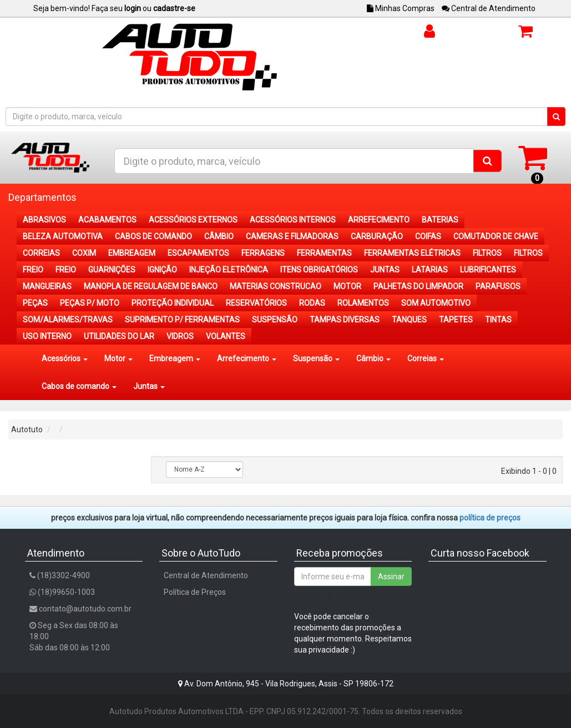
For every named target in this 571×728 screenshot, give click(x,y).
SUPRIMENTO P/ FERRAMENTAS (182, 320)
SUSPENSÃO (275, 320)
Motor (118, 358)
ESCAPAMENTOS (198, 253)
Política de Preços (195, 592)
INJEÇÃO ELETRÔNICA (229, 270)
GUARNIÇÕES (112, 270)
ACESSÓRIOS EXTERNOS (193, 220)
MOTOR (347, 286)
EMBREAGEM (132, 253)
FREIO (33, 270)
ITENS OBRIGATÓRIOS (319, 270)
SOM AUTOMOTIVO (436, 303)
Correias (426, 358)
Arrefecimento (247, 358)
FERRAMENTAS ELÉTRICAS (412, 253)
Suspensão (316, 358)
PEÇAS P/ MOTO (90, 303)
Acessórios (65, 358)
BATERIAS (440, 220)
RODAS (312, 303)
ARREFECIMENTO (379, 220)
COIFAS (428, 236)
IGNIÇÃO (162, 270)
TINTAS (498, 320)
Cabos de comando (79, 386)
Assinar (391, 577)
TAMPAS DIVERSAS (345, 320)
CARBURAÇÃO (377, 236)
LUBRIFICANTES (488, 270)
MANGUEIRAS (47, 286)
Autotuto (27, 429)
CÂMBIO (219, 236)
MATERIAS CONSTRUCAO (276, 286)
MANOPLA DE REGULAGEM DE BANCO (151, 286)
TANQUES (409, 320)
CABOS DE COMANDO (153, 236)
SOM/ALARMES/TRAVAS (68, 320)
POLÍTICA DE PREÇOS (490, 518)
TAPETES (456, 320)
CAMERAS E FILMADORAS (292, 236)
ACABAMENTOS (107, 220)
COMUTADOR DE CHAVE (496, 236)
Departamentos (42, 197)
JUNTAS (385, 270)
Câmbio (373, 358)
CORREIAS (41, 253)
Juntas (149, 386)
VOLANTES (226, 336)
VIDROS (180, 336)
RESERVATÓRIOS (256, 303)
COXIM (84, 253)
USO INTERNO (47, 336)
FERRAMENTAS (324, 253)
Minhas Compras (401, 8)
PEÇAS (35, 303)
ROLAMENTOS (363, 303)
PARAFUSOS (498, 286)
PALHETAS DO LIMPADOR (418, 286)
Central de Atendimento (489, 8)
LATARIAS (430, 270)
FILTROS (487, 253)
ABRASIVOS (44, 220)
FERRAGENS (263, 253)
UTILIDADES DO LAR (119, 336)
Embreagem (175, 358)
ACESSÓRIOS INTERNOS (293, 220)
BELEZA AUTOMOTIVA (63, 236)
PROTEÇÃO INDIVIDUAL (173, 303)
